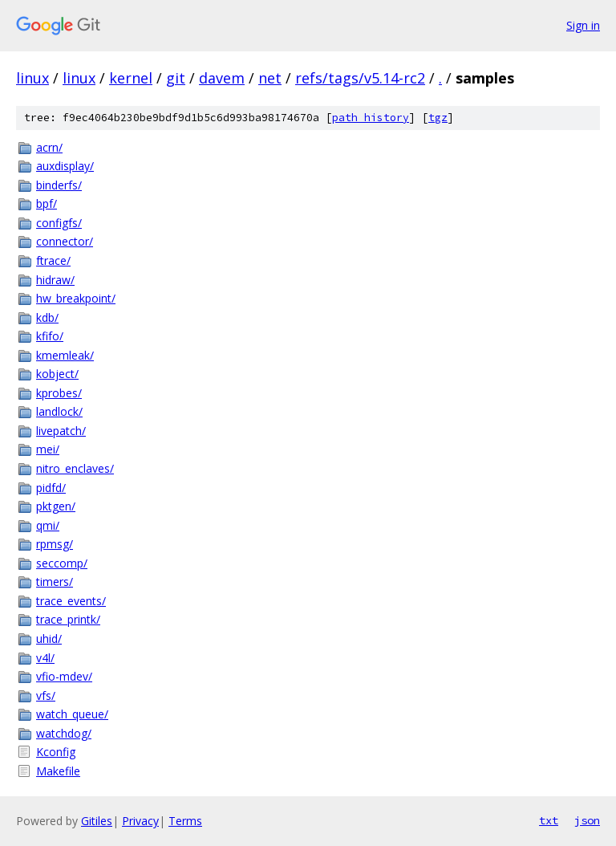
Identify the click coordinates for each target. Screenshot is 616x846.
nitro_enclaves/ (75, 468)
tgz (438, 118)
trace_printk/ (68, 619)
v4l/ (45, 658)
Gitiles (97, 821)
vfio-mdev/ (64, 676)
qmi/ (48, 525)
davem (222, 78)
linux (32, 78)
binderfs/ (59, 185)
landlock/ (59, 411)
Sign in (583, 25)
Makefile (58, 771)
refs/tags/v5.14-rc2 (360, 78)
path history (371, 118)
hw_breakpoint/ (76, 298)
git (176, 78)
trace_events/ (71, 601)
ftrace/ (53, 260)
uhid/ (49, 639)
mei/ (48, 449)
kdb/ (47, 317)
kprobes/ (59, 393)
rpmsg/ (55, 544)
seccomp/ (62, 563)
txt (549, 820)
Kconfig (56, 752)
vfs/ (46, 696)
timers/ (55, 582)
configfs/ (59, 223)
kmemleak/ (65, 355)
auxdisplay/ (65, 166)
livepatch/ (61, 431)
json (587, 820)
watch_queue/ (72, 714)
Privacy (140, 821)
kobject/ (57, 374)
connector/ (65, 241)
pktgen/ (56, 506)
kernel (131, 78)
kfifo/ (50, 336)
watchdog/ (64, 733)
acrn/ (49, 147)
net (270, 78)
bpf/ (47, 203)
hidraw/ (55, 280)
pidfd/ (51, 488)
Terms (185, 821)
